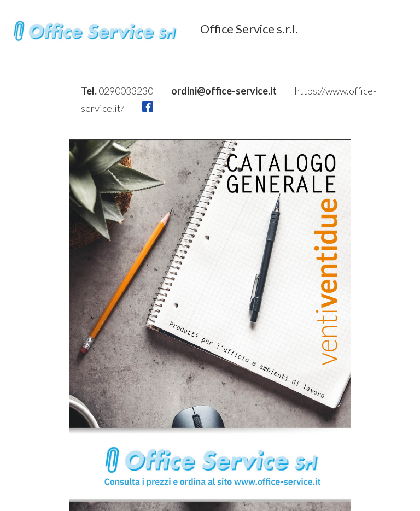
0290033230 (127, 91)
